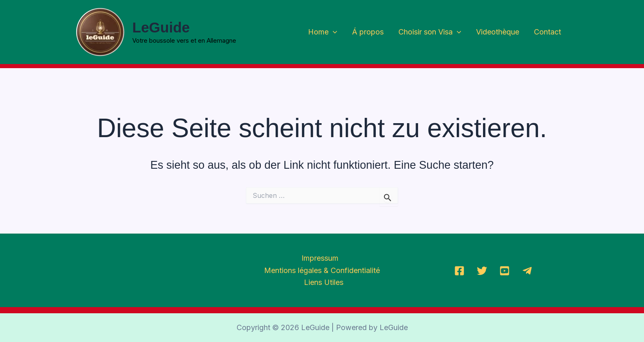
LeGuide (161, 27)
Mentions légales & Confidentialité (322, 270)
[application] (333, 32)
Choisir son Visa (430, 32)
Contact (547, 32)
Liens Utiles (324, 282)
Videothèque (498, 32)
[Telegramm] (527, 271)
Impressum (320, 258)
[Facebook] (459, 271)
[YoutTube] (505, 271)
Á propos (368, 32)
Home (323, 32)
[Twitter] (482, 271)
